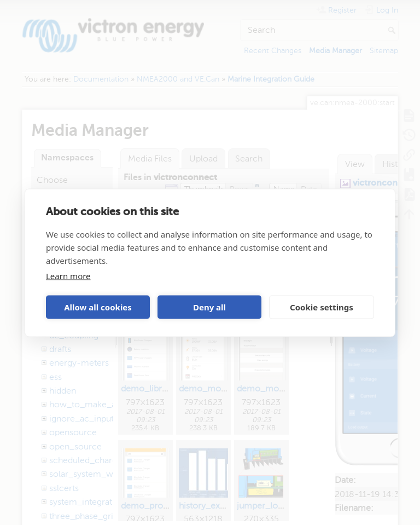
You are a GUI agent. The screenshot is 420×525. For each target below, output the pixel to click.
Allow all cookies (98, 307)
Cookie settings (322, 307)
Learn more (68, 275)
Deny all (209, 307)
